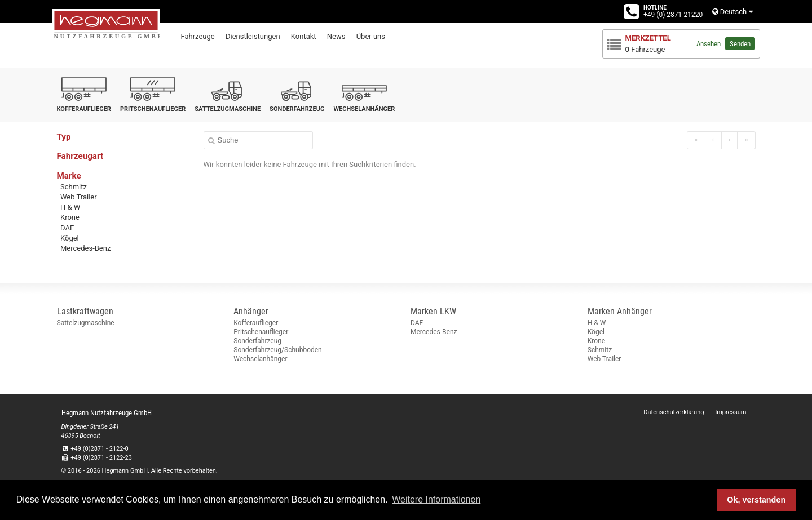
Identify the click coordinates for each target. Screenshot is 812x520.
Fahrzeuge (198, 36)
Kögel (70, 238)
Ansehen (709, 44)
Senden (740, 44)
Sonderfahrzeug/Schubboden (278, 350)
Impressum (731, 412)
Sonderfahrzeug (257, 341)
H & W (70, 207)
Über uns (371, 36)
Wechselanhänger (260, 359)
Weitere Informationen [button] (436, 499)
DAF (67, 228)
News (336, 36)
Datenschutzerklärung (674, 412)
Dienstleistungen (253, 36)
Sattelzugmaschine (86, 323)
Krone (70, 217)
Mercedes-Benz (85, 248)
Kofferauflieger (256, 323)
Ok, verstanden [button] (756, 500)
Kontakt (304, 36)
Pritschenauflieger (261, 332)
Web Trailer (79, 197)
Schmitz (74, 187)
